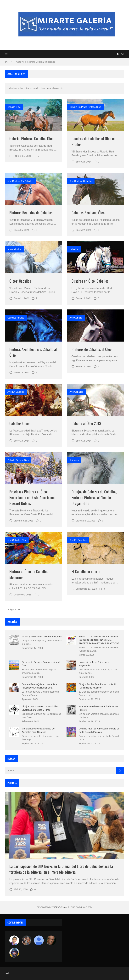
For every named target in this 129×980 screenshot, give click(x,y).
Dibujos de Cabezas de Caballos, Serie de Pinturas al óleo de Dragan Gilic (94, 497)
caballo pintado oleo (18, 460)
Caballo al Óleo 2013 (86, 423)
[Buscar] (123, 54)
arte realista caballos (81, 181)
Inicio (8, 973)
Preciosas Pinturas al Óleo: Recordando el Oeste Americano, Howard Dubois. (32, 497)
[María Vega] (39, 940)
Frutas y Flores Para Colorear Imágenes (35, 62)
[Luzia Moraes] (27, 940)
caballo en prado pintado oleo (85, 107)
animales (74, 460)
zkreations (59, 907)
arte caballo (76, 318)
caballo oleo (14, 107)
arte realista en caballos (20, 181)
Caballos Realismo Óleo (88, 213)
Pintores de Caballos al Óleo (92, 349)
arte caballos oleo (17, 540)
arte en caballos (16, 392)
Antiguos (14, 610)
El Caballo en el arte (86, 571)
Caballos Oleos (20, 423)
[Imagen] (34, 115)
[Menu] (6, 54)
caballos (74, 249)
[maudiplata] (14, 953)
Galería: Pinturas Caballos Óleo (31, 138)
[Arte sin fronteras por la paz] (14, 940)
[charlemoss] (51, 940)
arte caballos (14, 249)
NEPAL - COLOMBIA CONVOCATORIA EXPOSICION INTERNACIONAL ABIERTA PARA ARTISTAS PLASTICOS (99, 640)
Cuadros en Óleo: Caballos (90, 281)
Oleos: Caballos (20, 281)
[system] (118, 54)
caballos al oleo (16, 318)
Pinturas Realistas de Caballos (31, 213)
